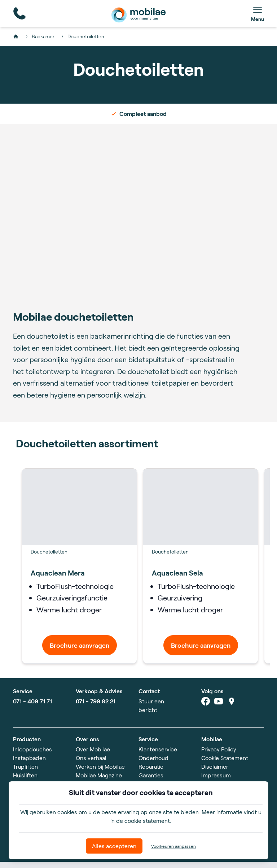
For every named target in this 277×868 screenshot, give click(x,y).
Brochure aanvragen (80, 651)
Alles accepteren (114, 846)
